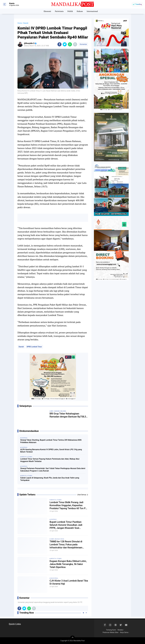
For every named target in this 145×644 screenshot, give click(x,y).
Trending (139, 4)
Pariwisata (59, 11)
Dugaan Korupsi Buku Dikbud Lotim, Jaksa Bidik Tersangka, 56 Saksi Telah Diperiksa (68, 564)
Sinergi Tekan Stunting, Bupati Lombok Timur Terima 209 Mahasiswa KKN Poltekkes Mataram (51, 441)
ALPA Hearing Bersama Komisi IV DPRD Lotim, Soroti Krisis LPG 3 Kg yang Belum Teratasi (51, 451)
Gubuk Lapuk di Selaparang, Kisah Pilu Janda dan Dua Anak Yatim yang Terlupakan (50, 479)
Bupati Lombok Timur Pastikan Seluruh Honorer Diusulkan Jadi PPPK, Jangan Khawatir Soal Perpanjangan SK (66, 525)
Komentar (83, 44)
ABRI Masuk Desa (58, 539)
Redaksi (120, 630)
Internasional (92, 11)
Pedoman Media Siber (111, 632)
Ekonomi (47, 11)
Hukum (80, 11)
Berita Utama (56, 500)
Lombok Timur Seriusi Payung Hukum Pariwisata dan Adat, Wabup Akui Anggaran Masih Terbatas (50, 460)
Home (20, 23)
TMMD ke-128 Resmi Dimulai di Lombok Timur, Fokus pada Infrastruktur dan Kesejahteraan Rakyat (66, 545)
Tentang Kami (111, 630)
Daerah (21, 347)
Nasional (55, 578)
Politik (70, 11)
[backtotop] (72, 638)
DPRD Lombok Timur (34, 347)
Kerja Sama (124, 632)
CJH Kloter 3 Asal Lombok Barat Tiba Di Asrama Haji (69, 582)
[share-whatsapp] (70, 44)
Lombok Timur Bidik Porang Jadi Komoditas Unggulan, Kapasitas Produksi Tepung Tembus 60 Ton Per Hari (69, 505)
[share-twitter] (65, 44)
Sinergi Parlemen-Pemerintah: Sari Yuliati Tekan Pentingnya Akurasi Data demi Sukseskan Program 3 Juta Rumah (53, 470)
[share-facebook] (59, 44)
